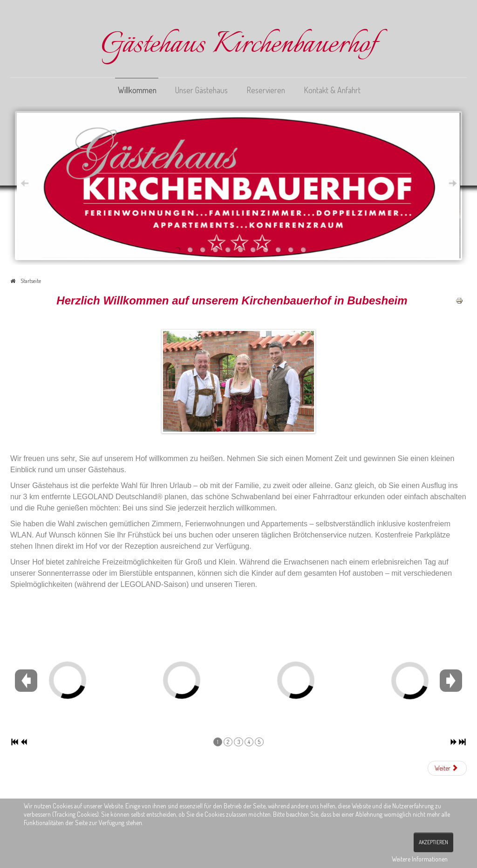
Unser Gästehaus (201, 90)
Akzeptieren (433, 842)
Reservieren (266, 90)
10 (291, 250)
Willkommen (137, 90)
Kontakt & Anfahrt (332, 90)
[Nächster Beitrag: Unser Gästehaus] (447, 768)
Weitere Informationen (420, 859)
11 (303, 250)
